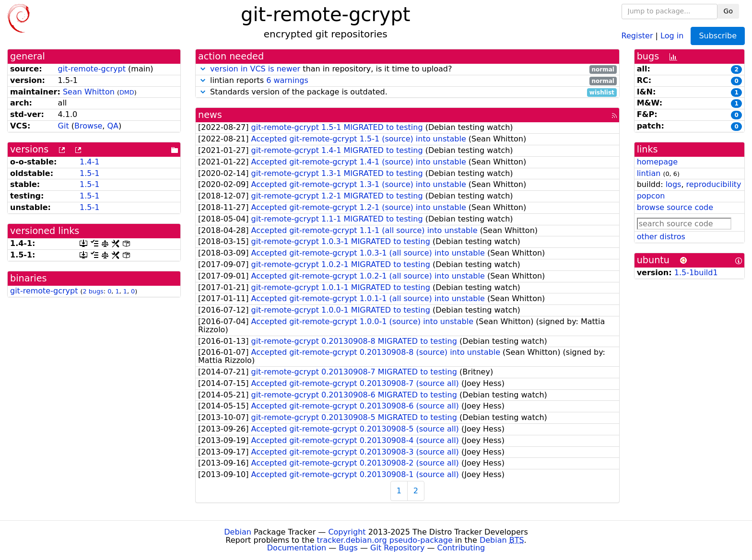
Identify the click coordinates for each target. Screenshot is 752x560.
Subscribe (718, 36)
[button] (203, 69)
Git (64, 126)
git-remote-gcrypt (92, 69)
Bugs (348, 548)
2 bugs (93, 291)
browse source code (675, 207)
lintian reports (407, 81)
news (210, 115)
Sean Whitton (89, 92)
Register (637, 35)
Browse (88, 126)
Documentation (297, 548)
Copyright (347, 532)
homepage (657, 162)
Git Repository (397, 548)
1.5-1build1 (696, 273)
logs (674, 184)
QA (113, 126)
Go (728, 11)
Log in (672, 35)
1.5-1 (89, 173)
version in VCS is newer (255, 69)
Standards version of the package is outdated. (407, 92)
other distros (661, 237)
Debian (238, 532)
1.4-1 (89, 162)
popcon (651, 196)
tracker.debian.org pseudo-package (385, 540)
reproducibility (714, 184)
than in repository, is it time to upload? (407, 69)
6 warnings (287, 80)
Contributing (461, 548)
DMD (127, 92)
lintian (649, 173)
